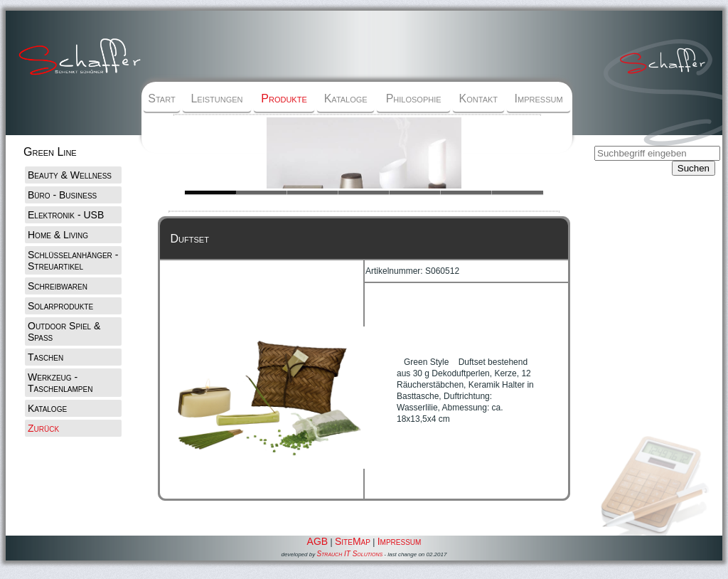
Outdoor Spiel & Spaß (64, 331)
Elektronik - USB (66, 215)
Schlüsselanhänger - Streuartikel (73, 260)
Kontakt (478, 99)
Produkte (284, 99)
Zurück (43, 428)
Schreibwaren (58, 286)
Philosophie (414, 99)
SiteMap (353, 541)
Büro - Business (62, 195)
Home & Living (58, 235)
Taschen (45, 357)
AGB (318, 541)
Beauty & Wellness (70, 175)
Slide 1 (262, 192)
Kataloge (346, 99)
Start (161, 99)
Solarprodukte (60, 306)
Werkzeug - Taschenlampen (60, 383)
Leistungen (216, 99)
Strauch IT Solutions (349, 554)
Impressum (539, 99)
